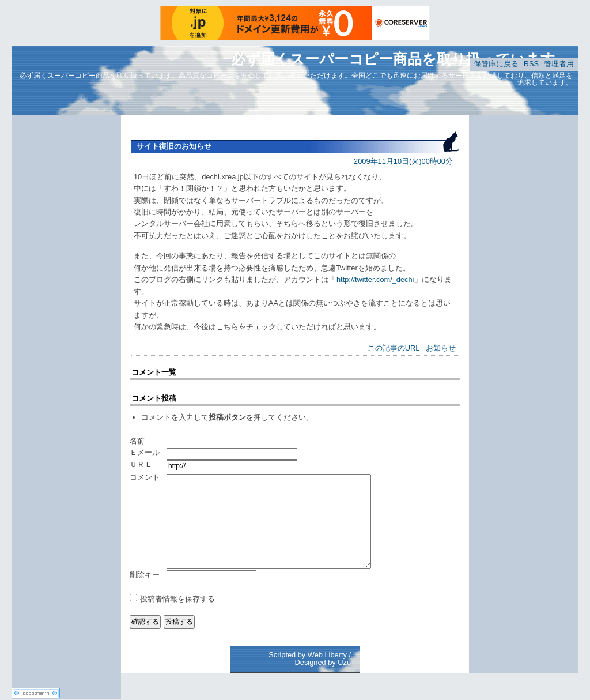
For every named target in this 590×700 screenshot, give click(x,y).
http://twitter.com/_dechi (375, 279)
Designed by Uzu (323, 662)
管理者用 (559, 64)
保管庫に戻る (496, 64)
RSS (531, 64)
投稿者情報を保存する (177, 599)
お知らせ (441, 348)
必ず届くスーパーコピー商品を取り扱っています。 (400, 59)
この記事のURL (394, 348)
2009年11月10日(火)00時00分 (403, 161)
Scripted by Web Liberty (308, 655)
